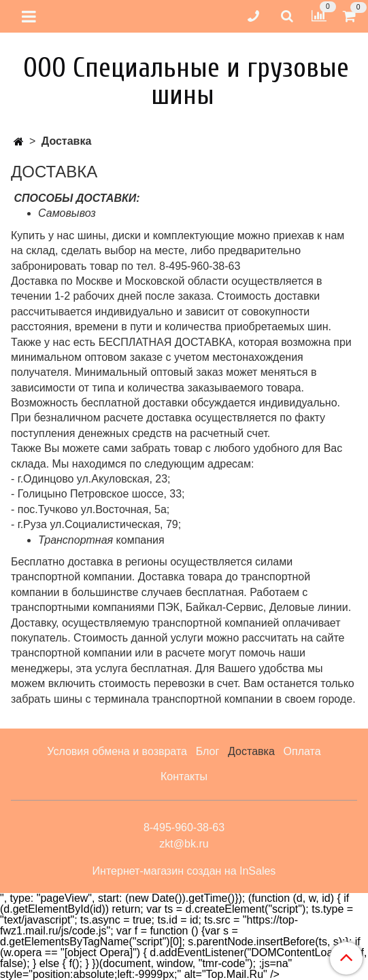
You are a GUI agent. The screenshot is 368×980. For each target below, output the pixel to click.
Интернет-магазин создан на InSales (184, 871)
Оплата (302, 751)
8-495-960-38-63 (184, 827)
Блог (208, 751)
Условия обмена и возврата (117, 751)
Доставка (251, 751)
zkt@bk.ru (184, 844)
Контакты (184, 776)
